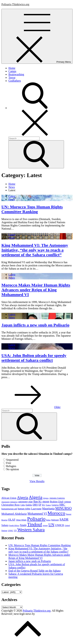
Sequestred (12, 460)
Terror (12, 78)
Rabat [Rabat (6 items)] (48, 520)
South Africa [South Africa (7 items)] (14, 525)
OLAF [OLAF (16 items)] (12, 520)
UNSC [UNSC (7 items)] (11, 530)
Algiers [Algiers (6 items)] (46, 498)
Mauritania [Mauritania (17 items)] (48, 509)
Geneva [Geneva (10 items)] (55, 505)
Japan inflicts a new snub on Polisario (35, 325)
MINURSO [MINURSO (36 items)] (64, 508)
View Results (37, 481)
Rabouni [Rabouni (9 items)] (55, 520)
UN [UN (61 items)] (51, 525)
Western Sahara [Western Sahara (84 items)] (31, 530)
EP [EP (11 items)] (40, 505)
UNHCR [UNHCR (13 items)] (59, 525)
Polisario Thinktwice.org (15, 4)
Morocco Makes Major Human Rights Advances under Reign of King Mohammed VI (36, 290)
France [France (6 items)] (48, 505)
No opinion (12, 469)
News (12, 199)
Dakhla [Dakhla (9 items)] (29, 505)
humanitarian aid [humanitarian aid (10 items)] (9, 509)
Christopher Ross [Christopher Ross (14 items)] (11, 505)
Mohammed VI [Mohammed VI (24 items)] (37, 514)
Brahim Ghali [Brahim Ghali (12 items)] (57, 502)
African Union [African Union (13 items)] (9, 498)
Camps (12, 71)
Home (12, 68)
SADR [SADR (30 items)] (64, 519)
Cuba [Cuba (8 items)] (23, 505)
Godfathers (15, 81)
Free (9, 463)
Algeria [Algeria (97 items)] (36, 497)
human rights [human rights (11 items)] (24, 509)
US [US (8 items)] (15, 530)
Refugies (11, 466)
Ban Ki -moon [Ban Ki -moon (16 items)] (41, 501)
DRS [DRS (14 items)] (35, 505)
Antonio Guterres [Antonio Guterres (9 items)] (57, 498)
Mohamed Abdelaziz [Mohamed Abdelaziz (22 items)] (14, 514)
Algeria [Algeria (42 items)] (23, 498)
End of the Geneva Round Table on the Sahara (34, 571)
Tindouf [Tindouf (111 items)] (35, 524)
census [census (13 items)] (68, 502)
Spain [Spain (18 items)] (23, 525)
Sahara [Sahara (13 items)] (5, 525)
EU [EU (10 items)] (44, 505)
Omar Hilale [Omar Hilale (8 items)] (21, 520)
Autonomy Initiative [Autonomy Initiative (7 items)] (9, 502)
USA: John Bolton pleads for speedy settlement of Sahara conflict (34, 358)
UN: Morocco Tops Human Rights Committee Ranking (32, 209)
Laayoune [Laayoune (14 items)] (36, 509)
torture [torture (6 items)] (45, 525)
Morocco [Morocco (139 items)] (56, 513)
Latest (12, 196)
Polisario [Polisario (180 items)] (36, 519)
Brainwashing (16, 74)
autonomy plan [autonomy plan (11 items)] (25, 502)
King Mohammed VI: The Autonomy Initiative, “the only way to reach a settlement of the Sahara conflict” (35, 250)
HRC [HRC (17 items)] (62, 505)
